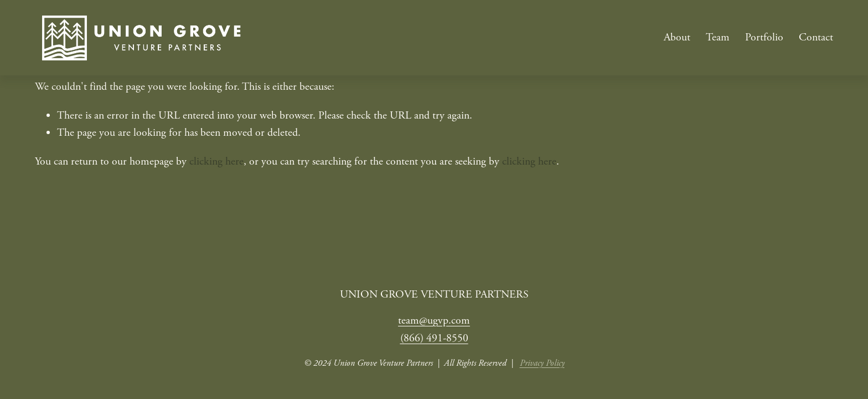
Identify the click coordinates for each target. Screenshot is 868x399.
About (677, 37)
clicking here (216, 162)
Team (718, 37)
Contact (816, 37)
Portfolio (764, 37)
